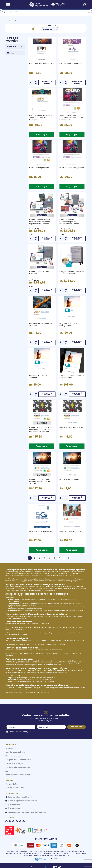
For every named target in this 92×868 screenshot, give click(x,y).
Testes (17, 21)
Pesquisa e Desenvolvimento (18, 760)
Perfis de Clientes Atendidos (18, 767)
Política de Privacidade (15, 788)
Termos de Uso (12, 784)
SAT (7, 633)
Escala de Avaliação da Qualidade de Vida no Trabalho (25, 653)
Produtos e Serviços (14, 763)
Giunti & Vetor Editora (15, 752)
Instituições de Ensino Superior (19, 775)
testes (27, 693)
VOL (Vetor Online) (74, 670)
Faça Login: (42, 134)
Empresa (9, 748)
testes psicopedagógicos (14, 581)
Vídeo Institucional (14, 756)
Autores (9, 771)
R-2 (7, 644)
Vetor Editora (12, 579)
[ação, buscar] (83, 13)
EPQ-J (7, 627)
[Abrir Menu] (8, 5)
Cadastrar (76, 727)
